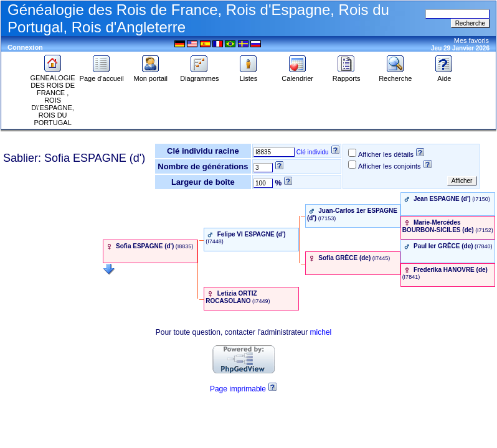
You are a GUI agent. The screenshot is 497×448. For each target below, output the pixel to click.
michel (321, 332)
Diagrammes (199, 75)
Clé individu (313, 152)
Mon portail (151, 75)
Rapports (347, 75)
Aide (444, 75)
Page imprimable (238, 389)
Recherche (395, 75)
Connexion (25, 47)
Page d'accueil (102, 75)
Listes (249, 75)
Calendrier (297, 75)
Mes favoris (471, 40)
